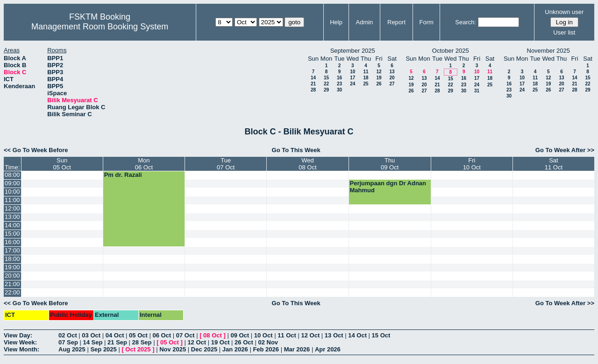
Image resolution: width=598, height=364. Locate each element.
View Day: (18, 335)
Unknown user (564, 12)
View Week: (20, 342)
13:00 (12, 217)
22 (326, 84)
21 (313, 84)
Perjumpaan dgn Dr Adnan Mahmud (388, 187)
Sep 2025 (103, 349)
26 (379, 84)
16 (339, 78)
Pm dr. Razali (123, 175)
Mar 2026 (297, 349)
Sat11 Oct (554, 164)
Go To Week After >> (565, 150)
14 (313, 78)
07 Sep (68, 342)
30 (339, 90)
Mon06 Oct (144, 164)
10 (352, 72)
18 (366, 78)
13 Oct (334, 335)
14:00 (12, 225)
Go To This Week (296, 150)
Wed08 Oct (307, 164)
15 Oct (381, 335)
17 (352, 78)
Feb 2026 (266, 349)
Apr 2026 (328, 349)
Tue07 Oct (226, 164)
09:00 (12, 183)
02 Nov (268, 342)
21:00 (12, 284)
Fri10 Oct (472, 164)
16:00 (12, 242)
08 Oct (213, 335)
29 (326, 90)
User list (564, 32)
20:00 (12, 276)
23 (339, 84)
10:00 (12, 192)
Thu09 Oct (390, 164)
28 (313, 90)
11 (366, 72)
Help (336, 22)
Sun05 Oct (62, 164)
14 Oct (357, 335)
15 (326, 78)
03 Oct (91, 335)
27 (392, 84)
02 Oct (68, 335)
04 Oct (115, 335)
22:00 (12, 292)
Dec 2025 (204, 349)
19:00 (12, 267)
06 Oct (162, 335)
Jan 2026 (235, 349)
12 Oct (311, 335)
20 (392, 78)
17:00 (12, 250)
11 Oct (287, 335)
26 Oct (244, 342)
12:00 (12, 208)
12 (379, 72)
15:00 (12, 234)
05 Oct (138, 335)
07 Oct (185, 335)
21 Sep (117, 342)
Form (427, 22)
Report (396, 22)
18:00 (12, 259)
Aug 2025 (72, 349)
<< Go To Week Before (36, 150)
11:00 (12, 200)
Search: (466, 22)
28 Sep (142, 342)
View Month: (21, 349)
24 (352, 84)
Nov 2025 (173, 349)
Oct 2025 (138, 349)
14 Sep (93, 342)
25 (366, 84)
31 (477, 91)
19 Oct (221, 342)
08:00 (12, 175)
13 (392, 72)
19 (379, 78)
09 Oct (240, 335)
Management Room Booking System (100, 27)
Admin (364, 22)
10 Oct (263, 335)
